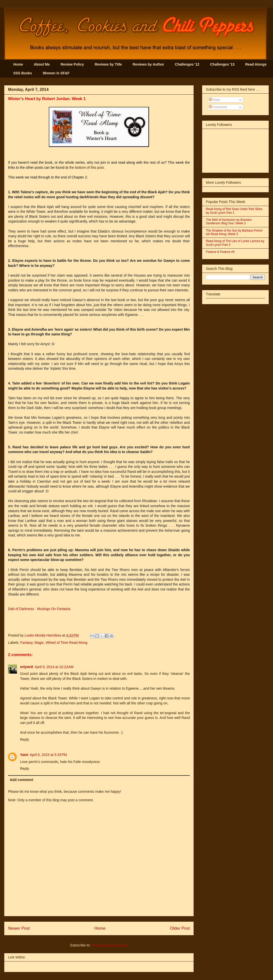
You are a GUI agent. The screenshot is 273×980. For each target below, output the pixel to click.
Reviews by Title (108, 64)
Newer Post (19, 928)
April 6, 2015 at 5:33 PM (48, 755)
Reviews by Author (149, 64)
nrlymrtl (27, 667)
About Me (42, 64)
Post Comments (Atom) (110, 945)
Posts (214, 100)
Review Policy (72, 64)
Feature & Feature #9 (220, 252)
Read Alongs (256, 64)
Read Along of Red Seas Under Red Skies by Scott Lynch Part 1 (234, 211)
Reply (25, 739)
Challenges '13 (222, 64)
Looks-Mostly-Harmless (43, 635)
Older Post (180, 928)
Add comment (21, 780)
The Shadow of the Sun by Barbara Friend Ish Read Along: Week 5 (234, 232)
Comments (218, 107)
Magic (39, 643)
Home (18, 64)
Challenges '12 (187, 64)
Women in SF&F (56, 73)
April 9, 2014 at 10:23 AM (54, 667)
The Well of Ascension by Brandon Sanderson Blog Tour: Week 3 (229, 222)
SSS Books (23, 73)
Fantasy (26, 643)
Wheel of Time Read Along (67, 643)
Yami (24, 755)
